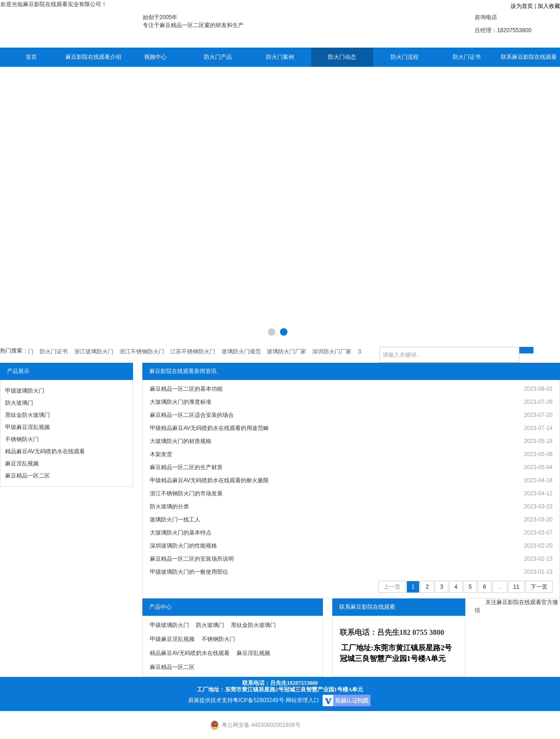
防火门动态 (342, 57)
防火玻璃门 (19, 403)
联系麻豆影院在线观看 (529, 57)
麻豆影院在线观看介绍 (93, 57)
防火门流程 (405, 57)
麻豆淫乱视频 (22, 464)
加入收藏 (549, 6)
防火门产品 (218, 57)
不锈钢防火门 (22, 439)
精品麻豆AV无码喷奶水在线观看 (45, 451)
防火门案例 (280, 57)
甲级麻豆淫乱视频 (28, 427)
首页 (31, 57)
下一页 (539, 587)
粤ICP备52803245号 (258, 700)
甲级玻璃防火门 (25, 391)
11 (516, 587)
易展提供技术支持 (210, 700)
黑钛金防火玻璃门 (28, 415)
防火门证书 (467, 57)
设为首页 (522, 6)
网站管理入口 (302, 700)
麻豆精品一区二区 (28, 476)
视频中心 (155, 57)
